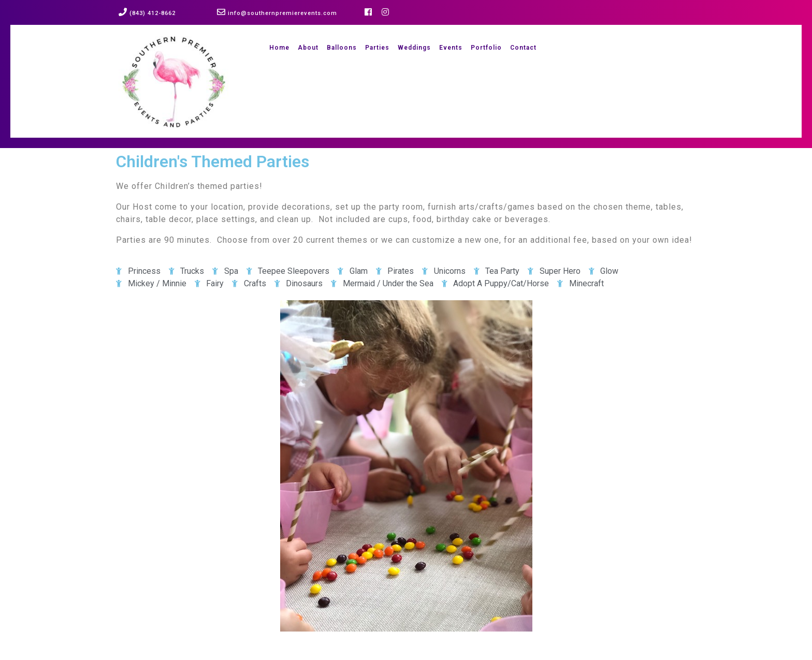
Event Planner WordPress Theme (248, 654)
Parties (377, 48)
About (308, 48)
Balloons (342, 48)
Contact (523, 48)
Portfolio (486, 48)
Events (451, 48)
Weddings (414, 48)
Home (279, 48)
